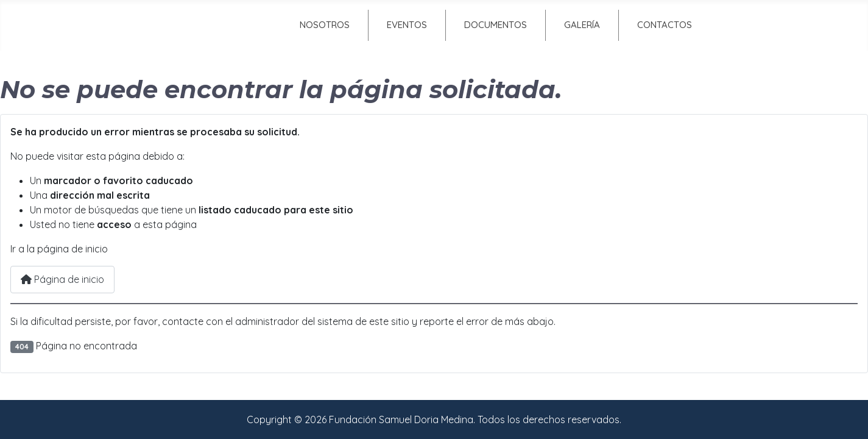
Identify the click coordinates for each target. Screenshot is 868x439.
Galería (582, 25)
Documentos (496, 25)
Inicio (220, 25)
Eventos (407, 25)
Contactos (665, 25)
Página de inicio (62, 279)
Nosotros (325, 25)
